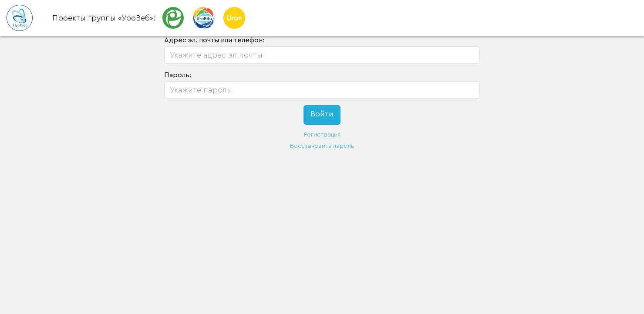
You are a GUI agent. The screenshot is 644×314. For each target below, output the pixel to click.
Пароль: (178, 75)
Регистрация (322, 135)
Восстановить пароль (322, 146)
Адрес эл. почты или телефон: (214, 40)
